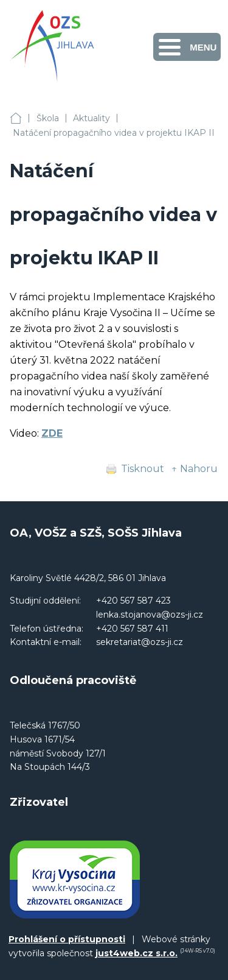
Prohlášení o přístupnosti (67, 939)
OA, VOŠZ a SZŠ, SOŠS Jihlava (16, 118)
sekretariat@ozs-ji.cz (140, 642)
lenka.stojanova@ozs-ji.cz (150, 615)
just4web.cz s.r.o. (136, 953)
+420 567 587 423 (133, 601)
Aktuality (92, 118)
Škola (48, 118)
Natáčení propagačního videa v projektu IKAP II (114, 133)
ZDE (52, 433)
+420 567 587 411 (132, 629)
